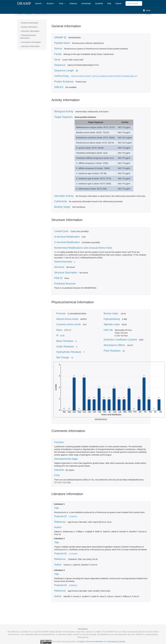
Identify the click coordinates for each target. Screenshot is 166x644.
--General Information (29, 23)
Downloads (86, 3)
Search (39, 3)
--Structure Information (30, 31)
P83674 (74, 76)
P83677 (89, 76)
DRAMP (24, 3)
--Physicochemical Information (28, 37)
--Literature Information (30, 46)
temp (147, 10)
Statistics (73, 3)
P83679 (119, 76)
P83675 (112, 76)
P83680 (126, 76)
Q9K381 (104, 76)
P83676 (82, 76)
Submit (118, 3)
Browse (51, 3)
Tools (62, 3)
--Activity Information (29, 27)
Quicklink (99, 3)
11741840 (73, 554)
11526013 (73, 516)
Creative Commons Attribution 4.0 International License (101, 642)
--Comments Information (30, 42)
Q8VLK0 (96, 76)
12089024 (73, 585)
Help (109, 3)
